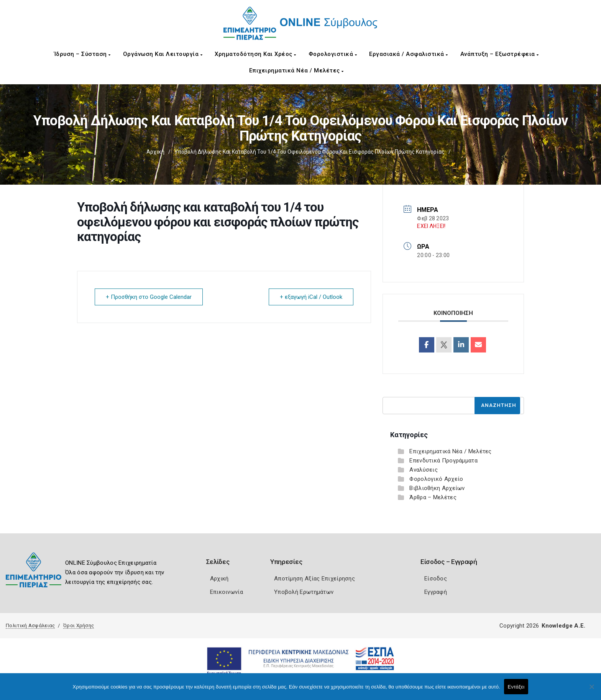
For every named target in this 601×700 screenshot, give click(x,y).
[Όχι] (591, 690)
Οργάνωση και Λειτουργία (163, 54)
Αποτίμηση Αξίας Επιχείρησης (314, 579)
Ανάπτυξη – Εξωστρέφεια (500, 54)
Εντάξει (516, 687)
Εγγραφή (436, 592)
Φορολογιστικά (333, 54)
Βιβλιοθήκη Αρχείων (437, 488)
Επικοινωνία (227, 592)
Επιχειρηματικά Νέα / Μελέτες (296, 70)
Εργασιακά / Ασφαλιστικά (409, 54)
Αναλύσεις (424, 470)
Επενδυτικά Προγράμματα (443, 461)
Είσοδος (436, 579)
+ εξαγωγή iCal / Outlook (311, 297)
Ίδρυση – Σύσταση (82, 54)
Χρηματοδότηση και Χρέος (255, 54)
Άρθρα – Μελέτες (433, 497)
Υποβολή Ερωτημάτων (304, 592)
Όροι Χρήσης (79, 625)
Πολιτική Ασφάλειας (30, 625)
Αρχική (155, 152)
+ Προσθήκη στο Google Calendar (149, 297)
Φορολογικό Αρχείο (436, 479)
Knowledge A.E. (563, 626)
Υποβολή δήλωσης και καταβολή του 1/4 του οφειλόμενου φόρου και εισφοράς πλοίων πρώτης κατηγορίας (310, 152)
